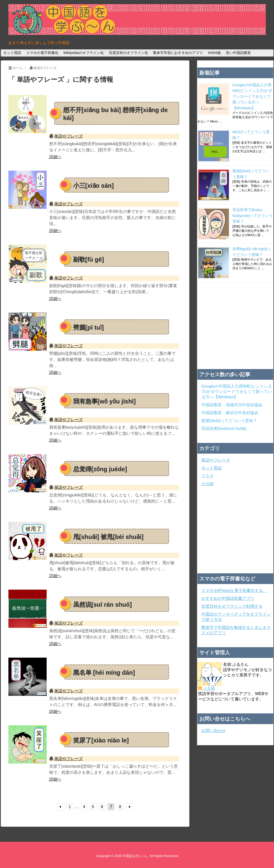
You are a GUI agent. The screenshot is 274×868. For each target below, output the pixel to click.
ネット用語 (12, 53)
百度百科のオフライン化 (128, 53)
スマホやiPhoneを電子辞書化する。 (234, 591)
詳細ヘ (55, 157)
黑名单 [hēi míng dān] (104, 673)
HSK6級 (214, 53)
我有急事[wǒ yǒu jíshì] (105, 401)
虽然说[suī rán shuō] (103, 605)
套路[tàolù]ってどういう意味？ (229, 421)
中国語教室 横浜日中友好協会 (230, 413)
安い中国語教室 (238, 53)
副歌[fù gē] (89, 259)
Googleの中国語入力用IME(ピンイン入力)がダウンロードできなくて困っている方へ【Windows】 (252, 96)
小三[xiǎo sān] (94, 186)
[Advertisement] (235, 326)
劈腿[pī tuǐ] (89, 327)
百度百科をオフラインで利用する (232, 606)
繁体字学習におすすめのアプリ (178, 53)
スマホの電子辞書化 (42, 53)
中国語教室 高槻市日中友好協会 (232, 405)
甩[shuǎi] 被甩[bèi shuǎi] (108, 537)
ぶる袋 (209, 688)
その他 (207, 484)
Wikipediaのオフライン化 (83, 53)
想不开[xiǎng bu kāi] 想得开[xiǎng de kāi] (115, 114)
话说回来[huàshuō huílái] (224, 429)
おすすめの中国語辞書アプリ (228, 598)
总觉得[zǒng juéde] (100, 469)
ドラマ (207, 476)
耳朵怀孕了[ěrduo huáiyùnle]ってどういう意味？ (253, 215)
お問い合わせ (214, 731)
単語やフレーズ (69, 136)
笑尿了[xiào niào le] (101, 740)
